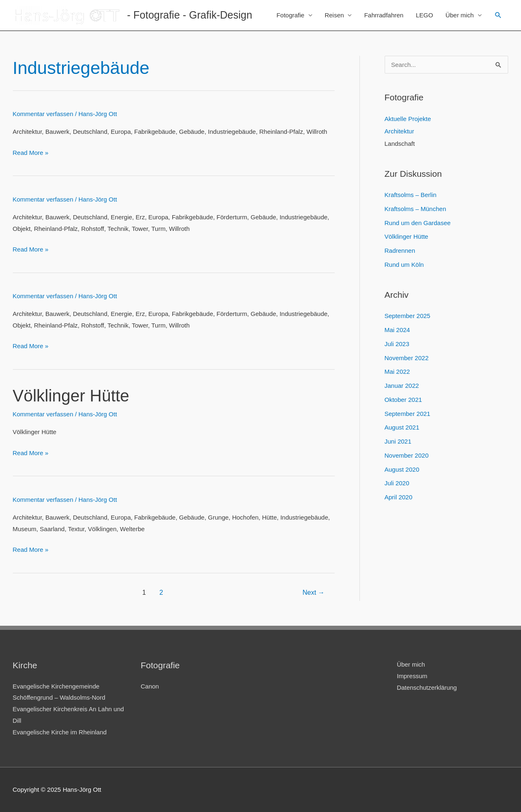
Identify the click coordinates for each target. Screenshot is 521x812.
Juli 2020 (397, 483)
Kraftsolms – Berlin (411, 195)
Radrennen (400, 250)
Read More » (31, 153)
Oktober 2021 (403, 400)
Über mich (459, 15)
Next (313, 592)
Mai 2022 (397, 372)
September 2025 (408, 316)
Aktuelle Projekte (408, 119)
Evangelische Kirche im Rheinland (60, 732)
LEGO (424, 15)
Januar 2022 (402, 386)
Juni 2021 (398, 441)
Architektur (400, 131)
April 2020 (399, 497)
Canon (150, 686)
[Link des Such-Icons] (498, 15)
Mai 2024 (397, 330)
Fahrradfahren (384, 15)
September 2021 (408, 414)
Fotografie (290, 15)
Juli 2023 (397, 344)
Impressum (412, 676)
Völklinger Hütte (71, 396)
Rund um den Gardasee (418, 223)
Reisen (334, 15)
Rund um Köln (404, 265)
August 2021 (402, 427)
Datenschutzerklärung (427, 687)
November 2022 (407, 358)
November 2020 (407, 455)
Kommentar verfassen (43, 114)
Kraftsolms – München (415, 209)
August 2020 (402, 469)
